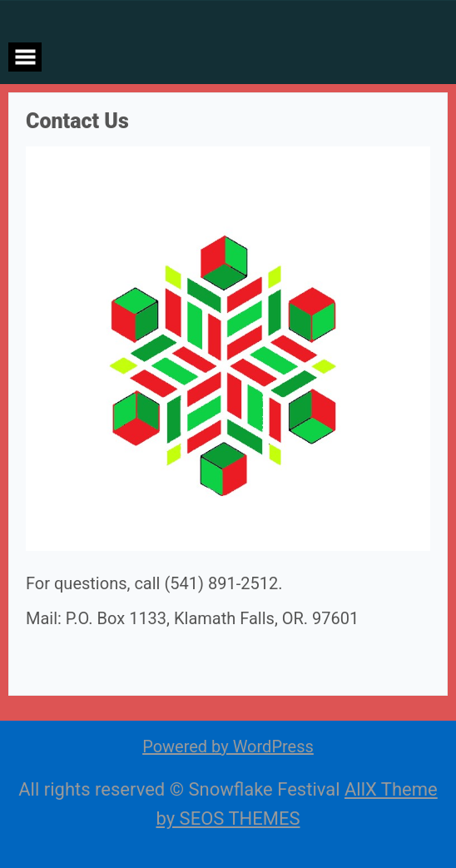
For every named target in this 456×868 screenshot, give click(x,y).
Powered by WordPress (228, 746)
